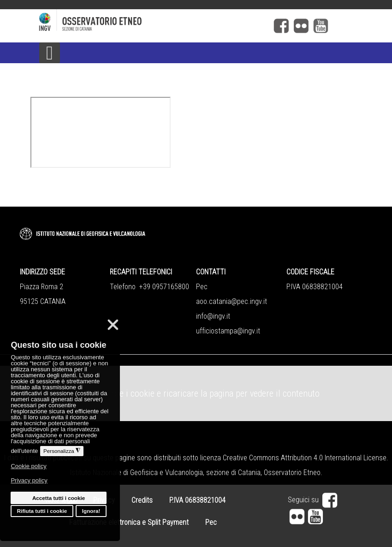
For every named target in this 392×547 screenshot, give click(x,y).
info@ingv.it (213, 316)
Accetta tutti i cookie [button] (59, 498)
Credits (142, 500)
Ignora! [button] (91, 511)
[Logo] (132, 21)
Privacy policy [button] (29, 480)
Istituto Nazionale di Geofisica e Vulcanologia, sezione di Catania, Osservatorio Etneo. (196, 473)
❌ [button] (113, 325)
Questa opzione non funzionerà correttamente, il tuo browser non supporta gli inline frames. (101, 132)
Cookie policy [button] (28, 466)
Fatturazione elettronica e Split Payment (129, 522)
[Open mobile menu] (50, 53)
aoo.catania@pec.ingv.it (232, 301)
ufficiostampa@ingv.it (228, 331)
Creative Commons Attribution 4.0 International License (305, 458)
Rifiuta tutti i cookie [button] (42, 511)
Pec (211, 522)
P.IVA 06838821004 (197, 500)
